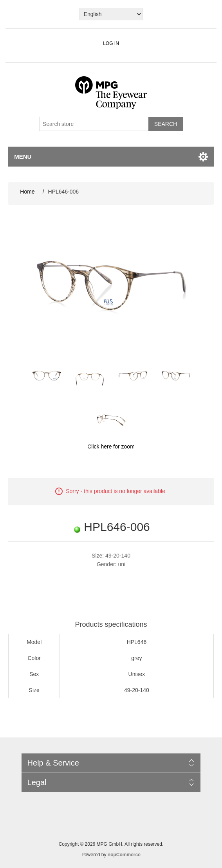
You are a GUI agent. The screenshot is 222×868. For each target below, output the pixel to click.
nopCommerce (124, 855)
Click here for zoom (111, 447)
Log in (111, 43)
